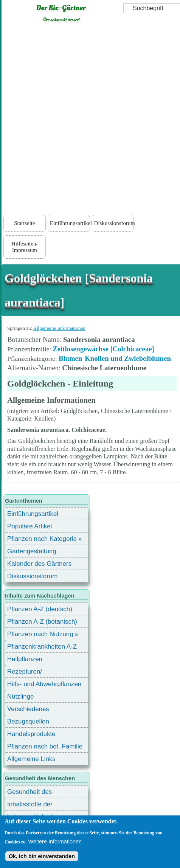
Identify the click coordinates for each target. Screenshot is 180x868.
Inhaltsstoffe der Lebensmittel (30, 805)
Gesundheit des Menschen (29, 793)
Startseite (24, 223)
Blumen (70, 358)
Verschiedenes (28, 709)
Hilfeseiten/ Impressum (24, 247)
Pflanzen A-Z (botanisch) (42, 622)
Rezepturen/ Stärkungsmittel (29, 673)
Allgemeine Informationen (59, 328)
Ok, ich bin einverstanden (42, 856)
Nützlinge (20, 696)
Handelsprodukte (31, 734)
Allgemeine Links (31, 759)
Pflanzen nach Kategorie (42, 539)
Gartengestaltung (32, 551)
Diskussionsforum (114, 223)
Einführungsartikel (70, 223)
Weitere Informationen (55, 842)
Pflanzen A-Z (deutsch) (40, 609)
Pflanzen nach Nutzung (40, 634)
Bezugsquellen (28, 721)
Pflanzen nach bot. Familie (45, 746)
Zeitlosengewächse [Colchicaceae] (103, 349)
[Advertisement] (89, 120)
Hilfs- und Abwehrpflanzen (44, 684)
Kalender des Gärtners (39, 564)
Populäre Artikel (29, 526)
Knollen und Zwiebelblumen (128, 358)
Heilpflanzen (25, 659)
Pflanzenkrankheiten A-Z (42, 647)
